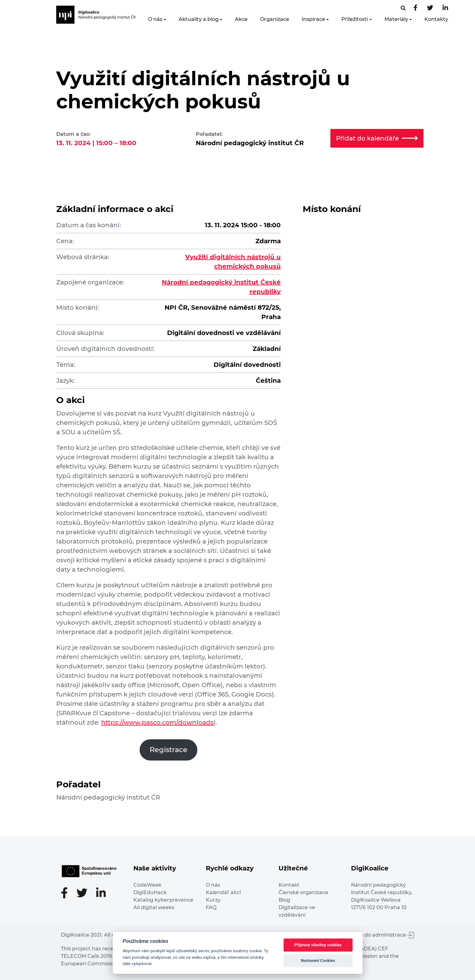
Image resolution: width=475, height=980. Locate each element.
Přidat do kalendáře (377, 138)
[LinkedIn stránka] (445, 8)
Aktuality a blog (199, 19)
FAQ (211, 907)
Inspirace (313, 19)
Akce (241, 19)
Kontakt (289, 885)
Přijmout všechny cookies (318, 945)
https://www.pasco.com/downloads (157, 722)
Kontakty (436, 19)
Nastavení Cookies (318, 960)
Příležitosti (355, 19)
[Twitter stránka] (430, 8)
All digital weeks (154, 907)
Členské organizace (303, 892)
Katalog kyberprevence (163, 900)
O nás (155, 19)
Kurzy (213, 900)
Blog (284, 900)
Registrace (168, 750)
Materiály (396, 19)
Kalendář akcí (223, 892)
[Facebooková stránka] (403, 8)
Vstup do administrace (381, 935)
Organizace (275, 19)
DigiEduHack (150, 892)
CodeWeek (147, 885)
